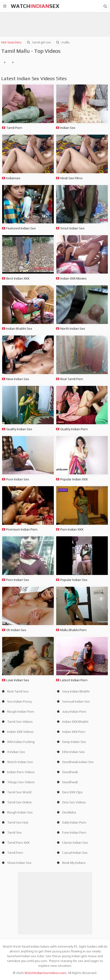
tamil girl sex (38, 42)
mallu (62, 42)
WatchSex (35, 6)
